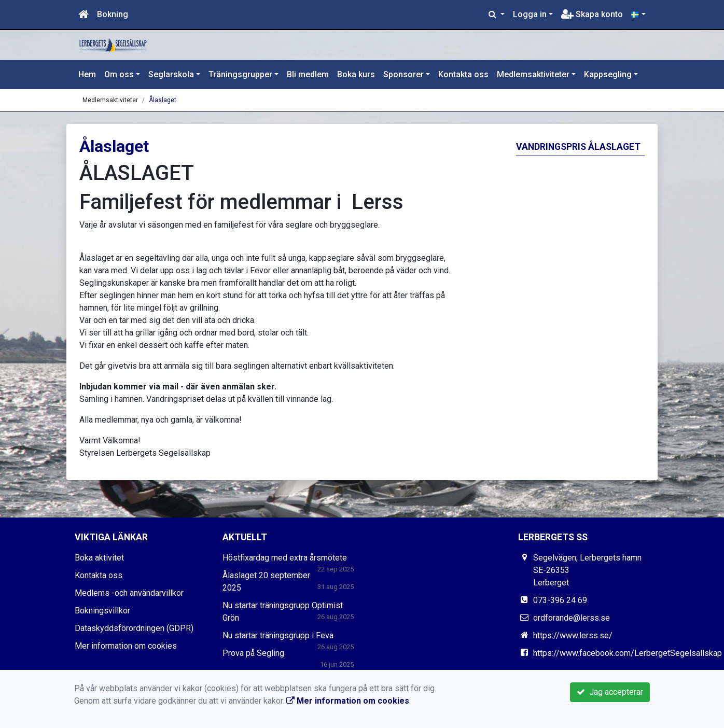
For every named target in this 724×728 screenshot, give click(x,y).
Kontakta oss (463, 74)
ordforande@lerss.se (572, 618)
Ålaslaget (163, 100)
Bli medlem (308, 74)
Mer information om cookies (126, 646)
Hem (87, 74)
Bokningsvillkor (102, 611)
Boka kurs (356, 74)
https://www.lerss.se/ (573, 635)
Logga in (530, 14)
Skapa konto (592, 14)
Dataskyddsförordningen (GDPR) (134, 628)
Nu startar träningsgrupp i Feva (278, 635)
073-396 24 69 (560, 600)
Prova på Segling (253, 653)
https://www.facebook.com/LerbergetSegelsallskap (628, 653)
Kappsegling (608, 74)
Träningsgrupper (240, 74)
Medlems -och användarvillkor (129, 593)
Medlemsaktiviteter (533, 74)
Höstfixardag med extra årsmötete (285, 558)
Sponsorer (403, 74)
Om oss (119, 74)
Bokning (113, 14)
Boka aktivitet (99, 558)
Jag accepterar (610, 692)
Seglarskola (171, 74)
